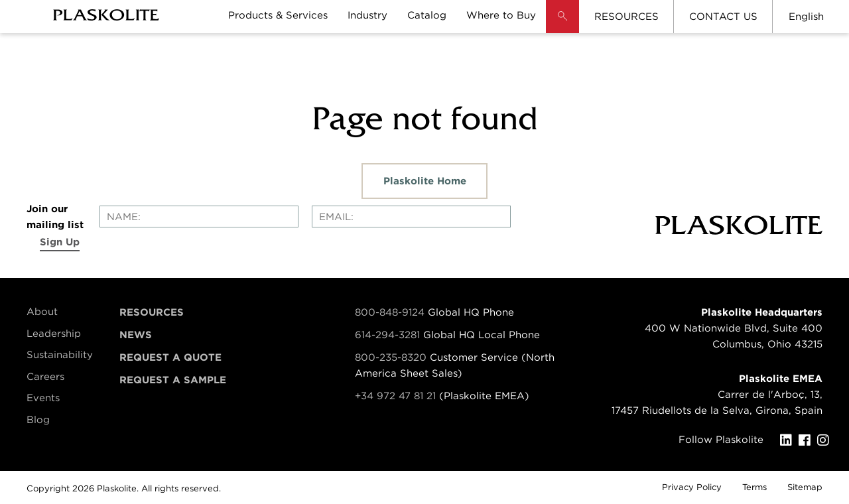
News (136, 335)
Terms (754, 487)
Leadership (54, 334)
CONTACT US (723, 17)
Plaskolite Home (425, 181)
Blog (38, 420)
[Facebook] (808, 440)
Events (43, 398)
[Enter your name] (199, 217)
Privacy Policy (692, 487)
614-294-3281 (389, 335)
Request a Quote (170, 357)
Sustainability (60, 355)
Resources (152, 312)
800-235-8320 (391, 357)
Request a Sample (173, 380)
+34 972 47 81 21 (395, 396)
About (42, 312)
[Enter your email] (411, 217)
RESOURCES (626, 17)
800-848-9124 (390, 312)
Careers (45, 377)
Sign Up (60, 242)
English (806, 17)
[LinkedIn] (789, 440)
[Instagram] (826, 440)
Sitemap (805, 487)
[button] (562, 27)
